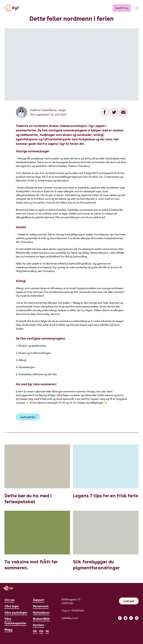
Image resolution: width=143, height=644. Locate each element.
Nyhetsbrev (41, 612)
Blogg (8, 629)
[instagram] (137, 618)
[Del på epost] (123, 112)
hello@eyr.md (70, 618)
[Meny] (136, 10)
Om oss (9, 600)
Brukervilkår (41, 619)
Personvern (41, 606)
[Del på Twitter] (114, 112)
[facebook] (120, 618)
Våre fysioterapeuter (15, 621)
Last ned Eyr (28, 417)
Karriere (39, 625)
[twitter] (125, 618)
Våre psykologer (16, 612)
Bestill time (122, 8)
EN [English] (41, 631)
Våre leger (12, 606)
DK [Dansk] (35, 631)
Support (39, 600)
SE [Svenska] (47, 631)
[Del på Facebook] (105, 112)
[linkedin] (131, 618)
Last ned (129, 601)
